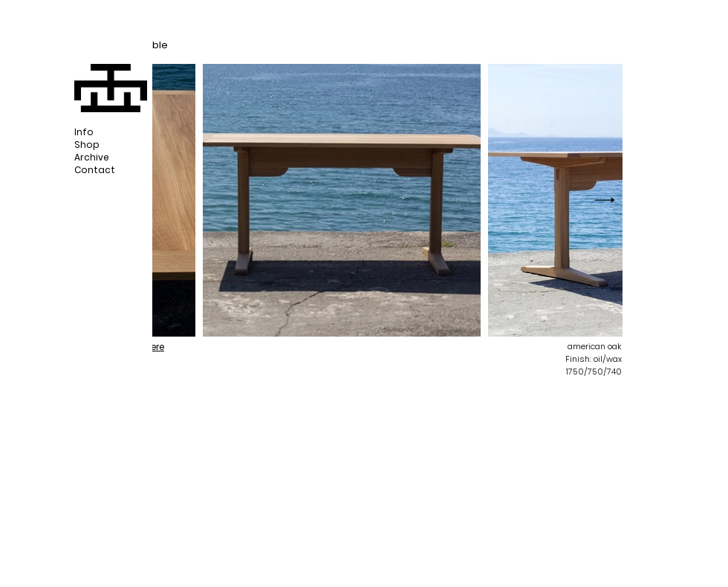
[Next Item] (605, 201)
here (155, 347)
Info (84, 132)
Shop (87, 145)
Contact (95, 170)
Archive (92, 157)
